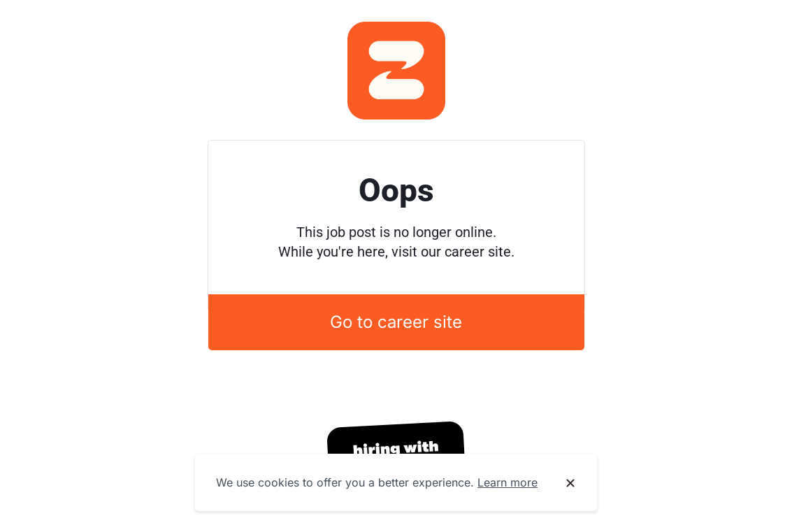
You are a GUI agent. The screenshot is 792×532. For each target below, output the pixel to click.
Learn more (507, 482)
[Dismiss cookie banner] (570, 483)
